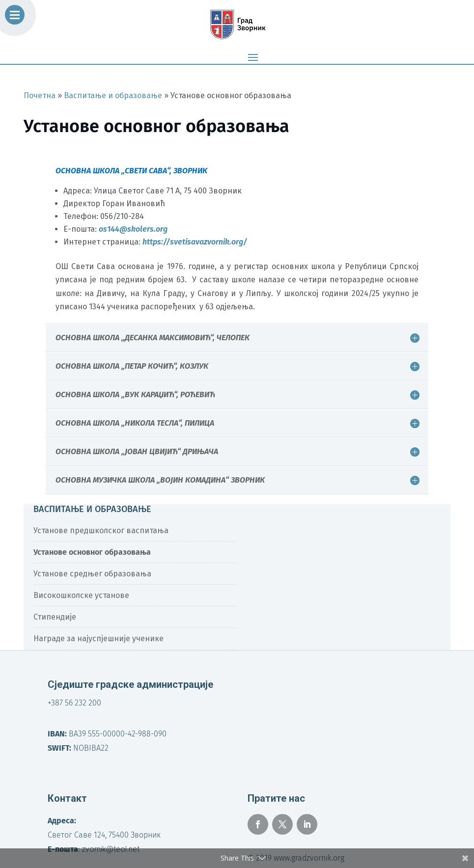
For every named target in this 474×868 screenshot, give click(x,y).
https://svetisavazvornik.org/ (195, 242)
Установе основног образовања (92, 552)
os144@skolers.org (133, 229)
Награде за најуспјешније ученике (98, 638)
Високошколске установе (81, 595)
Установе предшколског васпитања (101, 530)
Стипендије (55, 617)
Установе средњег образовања (92, 574)
